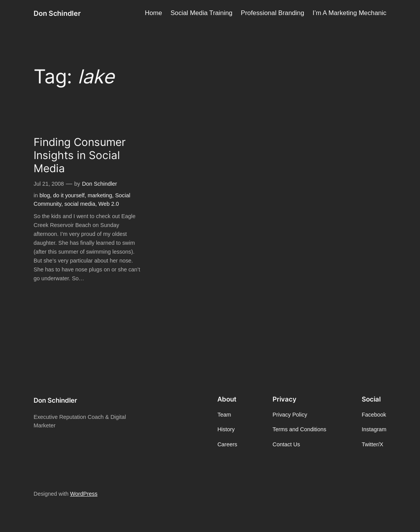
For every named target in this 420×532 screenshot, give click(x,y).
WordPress (84, 494)
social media (80, 204)
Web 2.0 (109, 204)
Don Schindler (57, 13)
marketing (100, 195)
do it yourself (69, 195)
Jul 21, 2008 (49, 184)
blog (45, 195)
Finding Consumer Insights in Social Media (80, 155)
